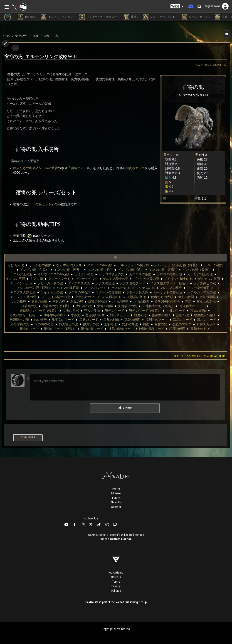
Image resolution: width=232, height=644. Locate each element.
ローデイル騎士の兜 (56, 297)
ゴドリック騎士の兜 (178, 279)
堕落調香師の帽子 (167, 301)
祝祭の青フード (92, 329)
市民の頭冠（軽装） (24, 315)
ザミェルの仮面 (209, 279)
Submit (125, 408)
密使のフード (115, 311)
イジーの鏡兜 (214, 265)
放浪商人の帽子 (205, 315)
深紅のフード (183, 320)
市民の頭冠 (198, 311)
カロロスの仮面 (140, 274)
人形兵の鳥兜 (136, 297)
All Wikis (116, 493)
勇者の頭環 (39, 301)
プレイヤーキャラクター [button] (99, 17)
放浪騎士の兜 (19, 320)
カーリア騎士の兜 (200, 274)
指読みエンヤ (135, 168)
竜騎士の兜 (198, 329)
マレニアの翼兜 (171, 288)
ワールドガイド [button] (196, 17)
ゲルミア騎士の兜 (116, 279)
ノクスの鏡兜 (105, 283)
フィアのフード (95, 288)
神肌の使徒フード (121, 329)
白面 (146, 324)
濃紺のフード (207, 320)
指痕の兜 (183, 315)
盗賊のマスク (182, 324)
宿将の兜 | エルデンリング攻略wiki (41, 57)
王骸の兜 (110, 324)
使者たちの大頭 (162, 297)
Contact (116, 507)
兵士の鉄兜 (18, 301)
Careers (116, 577)
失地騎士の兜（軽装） (158, 306)
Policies (116, 591)
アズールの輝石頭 (100, 265)
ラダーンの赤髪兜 (108, 292)
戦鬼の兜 (140, 315)
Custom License (121, 539)
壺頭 (188, 301)
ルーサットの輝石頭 (168, 292)
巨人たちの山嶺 (24, 168)
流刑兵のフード (157, 320)
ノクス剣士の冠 (205, 283)
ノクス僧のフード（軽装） (169, 283)
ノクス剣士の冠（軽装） (34, 288)
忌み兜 (76, 315)
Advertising (116, 573)
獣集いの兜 (91, 324)
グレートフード (59, 279)
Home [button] (27, 17)
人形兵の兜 (114, 297)
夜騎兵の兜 (29, 306)
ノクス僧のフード (132, 283)
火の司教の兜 (44, 324)
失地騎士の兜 (128, 306)
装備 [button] (131, 17)
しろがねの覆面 (40, 265)
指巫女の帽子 (161, 315)
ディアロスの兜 (79, 283)
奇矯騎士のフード (192, 306)
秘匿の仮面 (177, 329)
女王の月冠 (71, 311)
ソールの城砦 (48, 168)
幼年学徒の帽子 (55, 315)
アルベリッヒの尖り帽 (133, 265)
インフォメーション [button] (58, 17)
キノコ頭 (37, 279)
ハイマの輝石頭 (68, 288)
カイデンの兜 (84, 274)
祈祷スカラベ (206, 324)
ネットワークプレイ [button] (160, 17)
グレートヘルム (86, 279)
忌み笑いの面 (95, 315)
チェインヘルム (21, 283)
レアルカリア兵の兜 (202, 292)
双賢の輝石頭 (98, 301)
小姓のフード (176, 311)
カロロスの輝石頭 (169, 274)
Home (116, 489)
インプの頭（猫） (131, 270)
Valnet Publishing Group (131, 602)
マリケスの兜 (145, 288)
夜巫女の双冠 (206, 301)
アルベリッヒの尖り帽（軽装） (177, 265)
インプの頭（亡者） (34, 270)
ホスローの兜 (121, 288)
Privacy (116, 586)
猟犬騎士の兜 (68, 324)
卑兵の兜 (59, 301)
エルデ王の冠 (23, 274)
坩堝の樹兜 (141, 301)
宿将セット (43, 204)
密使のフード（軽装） (145, 311)
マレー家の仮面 (198, 288)
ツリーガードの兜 (50, 283)
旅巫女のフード (63, 320)
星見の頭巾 (111, 320)
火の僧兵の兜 (20, 324)
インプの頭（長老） (197, 270)
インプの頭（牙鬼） (68, 270)
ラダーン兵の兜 (137, 292)
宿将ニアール (80, 168)
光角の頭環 (207, 297)
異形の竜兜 (130, 324)
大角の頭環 (105, 306)
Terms (116, 582)
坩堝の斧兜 (120, 301)
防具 (47, 36)
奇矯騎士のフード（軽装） (39, 311)
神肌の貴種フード (151, 329)
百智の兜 (161, 324)
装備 (36, 36)
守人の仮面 (92, 311)
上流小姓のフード (88, 297)
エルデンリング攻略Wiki (15, 36)
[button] (177, 6)
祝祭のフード (29, 329)
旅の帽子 (40, 320)
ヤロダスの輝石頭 (23, 292)
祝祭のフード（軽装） (60, 329)
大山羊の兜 (84, 306)
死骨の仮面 (132, 320)
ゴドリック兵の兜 (146, 279)
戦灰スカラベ (119, 315)
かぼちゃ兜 (16, 265)
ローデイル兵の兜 (23, 297)
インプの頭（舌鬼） (163, 270)
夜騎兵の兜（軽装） (57, 306)
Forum (116, 498)
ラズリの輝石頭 (79, 292)
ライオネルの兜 (52, 292)
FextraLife (92, 602)
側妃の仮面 (186, 297)
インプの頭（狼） (100, 270)
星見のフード (89, 320)
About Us (116, 502)
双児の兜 (77, 301)
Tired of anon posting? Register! (199, 356)
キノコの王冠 (15, 279)
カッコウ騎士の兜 (111, 274)
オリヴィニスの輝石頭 (53, 274)
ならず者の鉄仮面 (69, 265)
